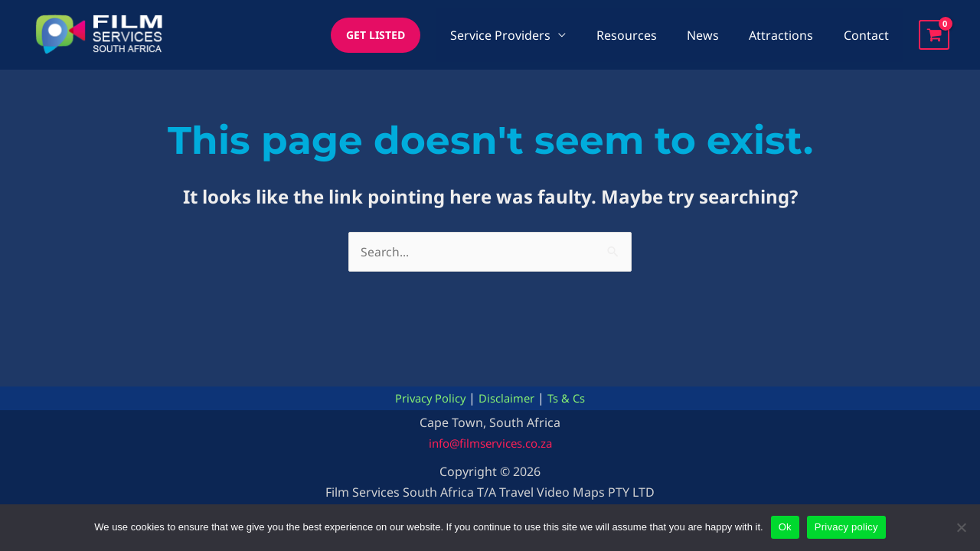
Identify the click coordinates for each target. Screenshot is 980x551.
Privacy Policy (426, 399)
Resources (646, 35)
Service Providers (526, 35)
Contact (869, 35)
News (717, 35)
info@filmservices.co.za (490, 443)
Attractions (789, 35)
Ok (785, 527)
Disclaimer (508, 399)
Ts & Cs (573, 399)
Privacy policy (846, 527)
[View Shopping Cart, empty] (934, 35)
